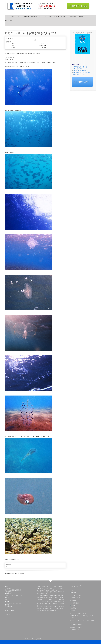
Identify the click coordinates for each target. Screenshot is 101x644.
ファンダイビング (16, 16)
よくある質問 (72, 16)
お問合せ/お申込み (78, 6)
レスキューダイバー (77, 625)
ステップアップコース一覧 (50, 17)
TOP (7, 16)
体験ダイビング (36, 16)
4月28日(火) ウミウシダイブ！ (82, 72)
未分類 (8, 614)
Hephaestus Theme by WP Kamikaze (35, 639)
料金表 (64, 16)
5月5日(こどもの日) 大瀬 (80, 67)
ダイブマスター (76, 630)
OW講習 (26, 16)
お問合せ (74, 608)
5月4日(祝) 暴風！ (78, 69)
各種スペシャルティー (78, 627)
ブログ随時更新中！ (82, 82)
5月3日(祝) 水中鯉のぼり (80, 71)
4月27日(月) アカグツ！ (80, 74)
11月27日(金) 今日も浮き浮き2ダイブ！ (31, 33)
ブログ (73, 611)
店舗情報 (81, 16)
